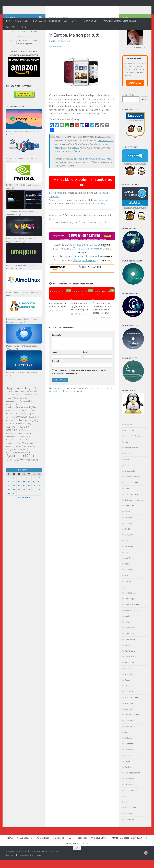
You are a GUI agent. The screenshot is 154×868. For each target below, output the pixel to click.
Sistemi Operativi (132, 731)
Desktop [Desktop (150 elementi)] (12, 421)
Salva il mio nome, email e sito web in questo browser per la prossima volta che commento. (79, 388)
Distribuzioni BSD (132, 511)
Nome (55, 369)
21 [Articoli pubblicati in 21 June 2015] (39, 502)
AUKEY (128, 476)
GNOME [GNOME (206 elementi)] (22, 433)
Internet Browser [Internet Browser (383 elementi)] (19, 440)
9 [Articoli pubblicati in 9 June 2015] (14, 498)
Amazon (128, 441)
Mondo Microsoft (132, 627)
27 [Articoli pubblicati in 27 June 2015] (34, 506)
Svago (127, 772)
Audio (127, 470)
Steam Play (129, 766)
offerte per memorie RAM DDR (90, 265)
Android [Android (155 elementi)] (19, 408)
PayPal (127, 661)
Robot (127, 685)
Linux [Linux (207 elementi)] (28, 450)
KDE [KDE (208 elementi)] (11, 443)
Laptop (128, 598)
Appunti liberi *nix (132, 464)
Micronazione (130, 609)
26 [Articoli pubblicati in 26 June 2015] (29, 506)
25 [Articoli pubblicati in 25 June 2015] (24, 506)
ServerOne (129, 720)
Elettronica (129, 522)
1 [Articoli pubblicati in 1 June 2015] (9, 494)
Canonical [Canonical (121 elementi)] (31, 411)
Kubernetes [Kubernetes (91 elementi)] (33, 447)
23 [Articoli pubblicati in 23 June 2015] (14, 506)
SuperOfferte (12, 27)
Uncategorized (131, 807)
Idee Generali (130, 574)
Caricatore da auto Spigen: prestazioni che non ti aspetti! (80, 323)
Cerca (144, 116)
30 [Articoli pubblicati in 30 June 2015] (14, 510)
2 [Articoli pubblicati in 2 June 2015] (14, 494)
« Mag (21, 513)
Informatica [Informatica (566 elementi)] (28, 437)
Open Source (130, 656)
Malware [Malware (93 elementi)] (26, 453)
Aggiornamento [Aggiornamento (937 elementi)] (21, 404)
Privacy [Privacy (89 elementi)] (31, 463)
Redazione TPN (58, 63)
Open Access (130, 644)
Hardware (129, 563)
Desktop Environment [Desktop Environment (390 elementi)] (21, 424)
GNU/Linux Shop (22, 21)
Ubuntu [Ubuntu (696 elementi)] (15, 476)
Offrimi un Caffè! (92, 21)
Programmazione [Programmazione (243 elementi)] (17, 466)
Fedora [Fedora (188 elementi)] (12, 430)
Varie (127, 812)
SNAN (127, 749)
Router (128, 696)
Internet (128, 580)
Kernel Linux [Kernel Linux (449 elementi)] (17, 446)
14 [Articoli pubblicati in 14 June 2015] (39, 498)
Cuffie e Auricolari (132, 493)
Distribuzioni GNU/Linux (134, 516)
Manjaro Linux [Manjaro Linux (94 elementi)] (12, 456)
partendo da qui (106, 157)
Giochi (127, 545)
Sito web (56, 377)
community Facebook (78, 220)
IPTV (127, 592)
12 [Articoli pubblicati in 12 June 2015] (29, 498)
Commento (57, 351)
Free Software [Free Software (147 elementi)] (26, 430)
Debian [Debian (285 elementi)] (26, 417)
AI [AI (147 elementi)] (9, 408)
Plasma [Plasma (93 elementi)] (10, 463)
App (126, 458)
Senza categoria (59, 34)
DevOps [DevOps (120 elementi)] (11, 427)
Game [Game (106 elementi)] (10, 433)
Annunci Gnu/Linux (132, 452)
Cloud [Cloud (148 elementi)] (11, 414)
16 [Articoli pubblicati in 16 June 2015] (14, 502)
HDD (127, 569)
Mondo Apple (130, 615)
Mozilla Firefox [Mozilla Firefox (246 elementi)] (16, 459)
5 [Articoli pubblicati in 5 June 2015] (29, 494)
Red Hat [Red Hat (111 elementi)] (26, 469)
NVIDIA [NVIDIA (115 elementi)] (31, 460)
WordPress (129, 836)
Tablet (127, 778)
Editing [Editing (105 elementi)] (30, 427)
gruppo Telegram (100, 220)
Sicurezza (76, 21)
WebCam (129, 830)
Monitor (128, 632)
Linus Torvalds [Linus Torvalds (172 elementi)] (14, 450)
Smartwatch (130, 743)
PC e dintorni (130, 667)
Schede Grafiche (131, 708)
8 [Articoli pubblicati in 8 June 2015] (9, 498)
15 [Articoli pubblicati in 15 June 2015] (9, 502)
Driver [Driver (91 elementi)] (21, 427)
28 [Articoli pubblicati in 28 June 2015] (39, 506)
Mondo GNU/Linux (132, 621)
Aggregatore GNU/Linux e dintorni (48, 9)
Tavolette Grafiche (132, 789)
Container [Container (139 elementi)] (12, 418)
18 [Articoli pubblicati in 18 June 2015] (24, 502)
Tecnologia (129, 795)
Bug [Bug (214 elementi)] (20, 411)
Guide (66, 21)
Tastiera (128, 783)
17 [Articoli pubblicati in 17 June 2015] (19, 502)
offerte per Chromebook (85, 273)
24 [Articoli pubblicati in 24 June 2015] (19, 506)
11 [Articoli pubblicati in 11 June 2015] (24, 498)
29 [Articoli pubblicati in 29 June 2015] (9, 510)
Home (9, 21)
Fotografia (129, 534)
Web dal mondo (131, 824)
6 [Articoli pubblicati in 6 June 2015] (34, 494)
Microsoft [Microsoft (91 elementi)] (24, 456)
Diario (127, 505)
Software (128, 754)
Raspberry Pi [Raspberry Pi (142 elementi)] (13, 469)
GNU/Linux (129, 551)
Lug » (27, 513)
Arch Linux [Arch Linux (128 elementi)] (31, 408)
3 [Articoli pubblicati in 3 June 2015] (19, 494)
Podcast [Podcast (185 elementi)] (21, 463)
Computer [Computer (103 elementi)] (22, 414)
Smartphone (130, 737)
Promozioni (129, 679)
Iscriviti (25, 27)
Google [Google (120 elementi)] (34, 433)
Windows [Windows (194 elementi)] (31, 476)
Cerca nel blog (128, 111)
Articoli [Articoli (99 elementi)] (10, 411)
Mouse (127, 638)
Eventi (127, 528)
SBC (126, 702)
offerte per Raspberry (85, 277)
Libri (126, 603)
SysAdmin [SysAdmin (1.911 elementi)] (20, 472)
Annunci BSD (130, 447)
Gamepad (129, 540)
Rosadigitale (130, 691)
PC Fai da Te (55, 21)
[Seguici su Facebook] (40, 34)
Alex (53, 58)
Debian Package (131, 499)
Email (86, 369)
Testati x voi (130, 801)
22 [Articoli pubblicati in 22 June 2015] (9, 506)
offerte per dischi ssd (85, 261)
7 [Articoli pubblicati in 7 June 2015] (39, 494)
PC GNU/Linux (39, 21)
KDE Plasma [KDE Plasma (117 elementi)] (23, 443)
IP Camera (129, 586)
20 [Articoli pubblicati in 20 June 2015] (34, 502)
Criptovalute (130, 487)
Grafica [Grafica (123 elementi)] (11, 437)
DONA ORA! (135, 99)
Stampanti (129, 760)
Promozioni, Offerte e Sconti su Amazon (121, 21)
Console (128, 482)
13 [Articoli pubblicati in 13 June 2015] (34, 498)
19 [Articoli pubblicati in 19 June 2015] (29, 502)
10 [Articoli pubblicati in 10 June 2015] (19, 498)
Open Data (129, 650)
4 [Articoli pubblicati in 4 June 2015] (24, 494)
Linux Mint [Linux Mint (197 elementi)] (13, 453)
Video (127, 818)
